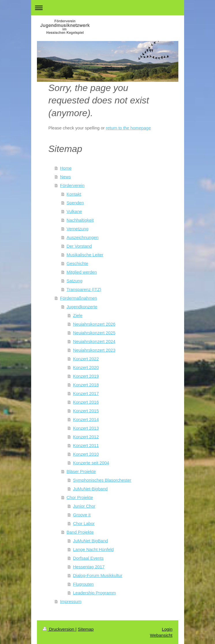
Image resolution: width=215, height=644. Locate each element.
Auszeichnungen (83, 237)
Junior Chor (84, 506)
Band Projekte (80, 532)
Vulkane (74, 211)
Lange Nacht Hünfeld (93, 549)
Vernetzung (78, 229)
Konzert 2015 (86, 411)
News (66, 177)
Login (167, 629)
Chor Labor (84, 523)
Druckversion (59, 629)
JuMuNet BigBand (90, 541)
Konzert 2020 (86, 367)
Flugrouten (83, 584)
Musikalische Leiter (85, 255)
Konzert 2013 (86, 428)
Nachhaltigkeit (80, 220)
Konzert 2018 (86, 385)
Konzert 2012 (86, 437)
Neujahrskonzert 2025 (94, 333)
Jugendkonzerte (82, 307)
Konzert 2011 (86, 445)
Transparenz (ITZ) (84, 289)
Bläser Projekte (81, 471)
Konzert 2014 (86, 419)
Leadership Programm (94, 593)
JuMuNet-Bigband (90, 489)
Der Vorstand (79, 246)
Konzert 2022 (86, 359)
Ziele (78, 315)
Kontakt (74, 194)
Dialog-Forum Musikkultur (98, 575)
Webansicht (161, 635)
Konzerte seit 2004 (91, 463)
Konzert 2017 (86, 393)
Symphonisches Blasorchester (102, 480)
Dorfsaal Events (88, 558)
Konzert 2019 (86, 376)
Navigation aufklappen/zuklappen (108, 8)
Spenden (75, 203)
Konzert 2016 (86, 402)
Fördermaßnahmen (78, 298)
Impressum (71, 601)
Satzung (75, 281)
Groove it (82, 515)
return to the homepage (128, 128)
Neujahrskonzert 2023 (94, 350)
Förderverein (72, 185)
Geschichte (77, 263)
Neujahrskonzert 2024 (94, 341)
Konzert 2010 (86, 454)
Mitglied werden (82, 272)
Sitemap (86, 629)
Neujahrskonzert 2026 (94, 324)
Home (66, 168)
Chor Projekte (80, 497)
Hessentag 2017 (89, 567)
